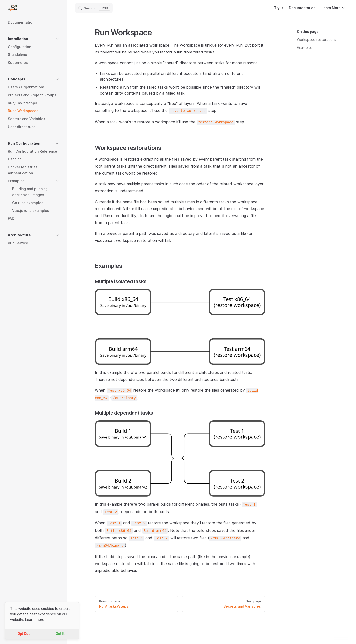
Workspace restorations (317, 39)
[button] (34, 39)
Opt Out (23, 634)
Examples (305, 47)
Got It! (60, 634)
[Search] (94, 8)
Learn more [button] (34, 620)
